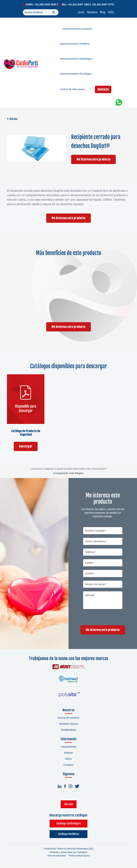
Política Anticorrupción (79, 857)
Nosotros (92, 12)
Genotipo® (82, 854)
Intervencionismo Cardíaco (77, 29)
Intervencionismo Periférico (75, 44)
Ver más (69, 806)
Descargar (26, 446)
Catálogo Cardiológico (69, 825)
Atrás (12, 119)
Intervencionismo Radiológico (76, 59)
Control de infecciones (72, 89)
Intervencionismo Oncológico (76, 74)
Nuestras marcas (68, 725)
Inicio (81, 12)
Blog (103, 12)
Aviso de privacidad (57, 857)
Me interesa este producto (93, 159)
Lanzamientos (68, 748)
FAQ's (111, 12)
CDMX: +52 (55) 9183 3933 (41, 4)
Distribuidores (68, 731)
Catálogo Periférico (69, 836)
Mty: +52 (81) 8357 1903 (76, 4)
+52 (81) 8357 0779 (103, 4)
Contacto (103, 89)
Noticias (68, 754)
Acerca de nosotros (69, 719)
